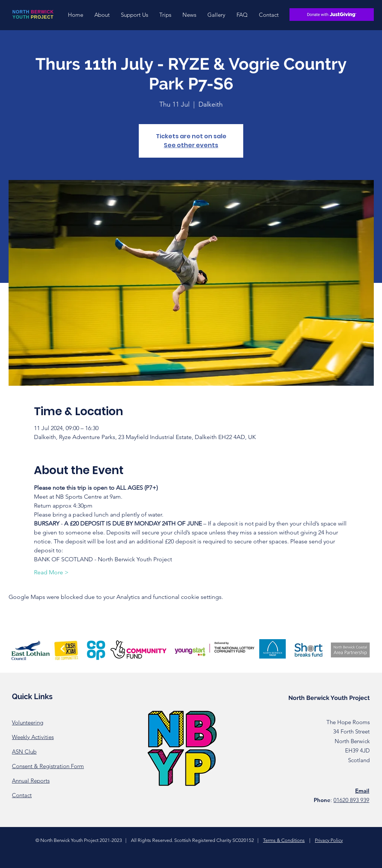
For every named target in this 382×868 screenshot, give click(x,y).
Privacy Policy (329, 840)
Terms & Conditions (284, 840)
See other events (191, 145)
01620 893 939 (351, 800)
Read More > (51, 572)
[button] (102, 15)
